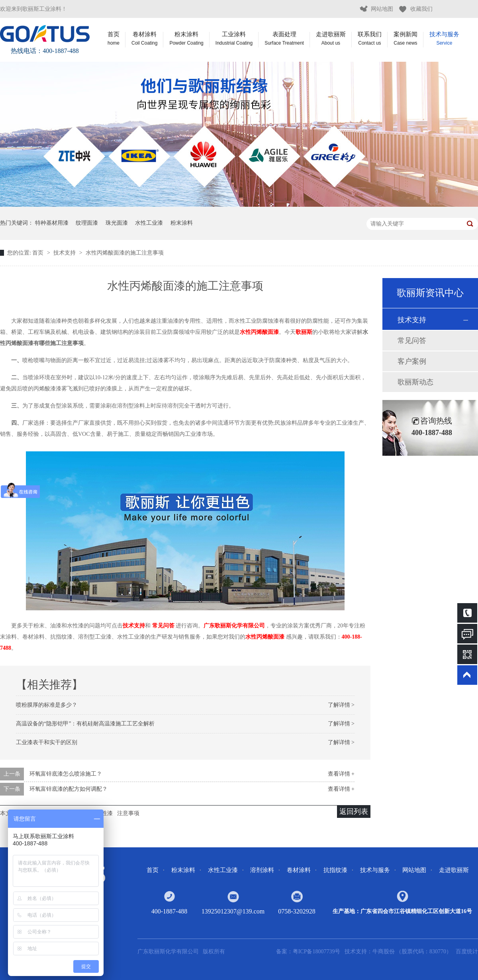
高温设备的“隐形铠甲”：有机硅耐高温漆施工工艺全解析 (85, 724)
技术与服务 (444, 38)
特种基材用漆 (52, 223)
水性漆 (104, 813)
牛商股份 (384, 952)
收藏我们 (421, 9)
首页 (114, 38)
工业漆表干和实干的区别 (47, 742)
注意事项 (128, 813)
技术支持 (65, 253)
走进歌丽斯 (331, 38)
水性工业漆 (149, 223)
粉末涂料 (186, 38)
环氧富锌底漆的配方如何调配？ (69, 789)
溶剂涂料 (262, 870)
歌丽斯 (304, 332)
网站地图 (382, 9)
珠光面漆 (117, 223)
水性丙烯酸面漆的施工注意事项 (125, 253)
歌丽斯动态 (415, 382)
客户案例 (412, 361)
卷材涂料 (144, 38)
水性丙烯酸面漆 (259, 332)
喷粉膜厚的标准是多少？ (47, 705)
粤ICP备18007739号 (317, 952)
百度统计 (467, 952)
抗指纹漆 (335, 870)
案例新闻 (406, 38)
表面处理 (284, 38)
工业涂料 (234, 38)
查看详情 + (341, 774)
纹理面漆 (87, 223)
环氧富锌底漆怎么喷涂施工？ (66, 774)
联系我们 (370, 38)
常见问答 (163, 626)
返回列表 (354, 811)
